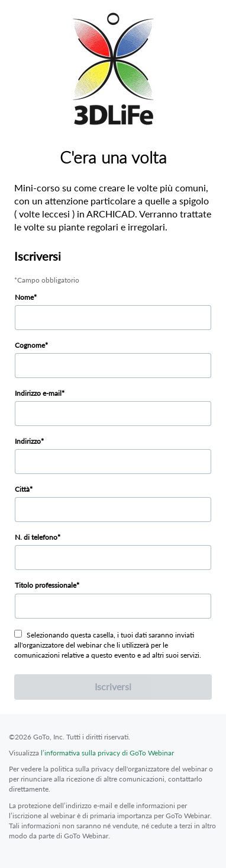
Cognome (30, 345)
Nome (24, 297)
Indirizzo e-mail (38, 393)
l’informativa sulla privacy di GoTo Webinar (107, 753)
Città (22, 489)
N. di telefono (36, 537)
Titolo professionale (46, 585)
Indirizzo (28, 441)
